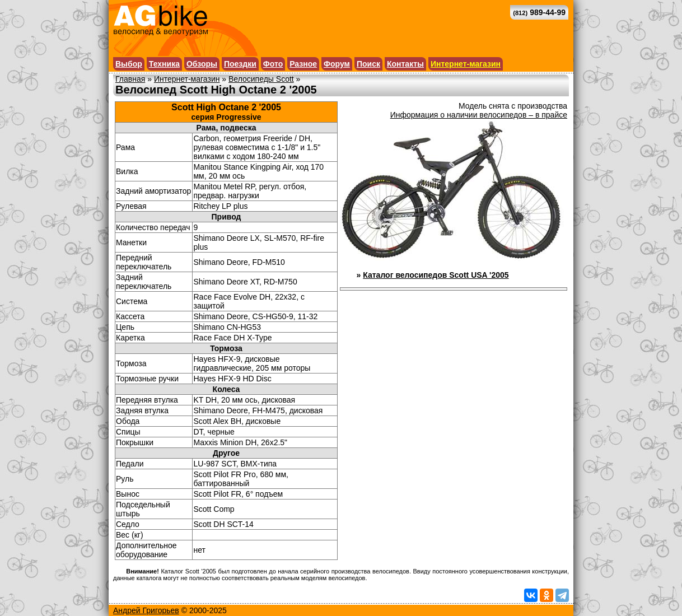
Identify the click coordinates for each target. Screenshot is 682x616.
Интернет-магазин (466, 64)
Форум (337, 64)
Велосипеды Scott (261, 79)
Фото (273, 64)
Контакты (405, 64)
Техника (164, 64)
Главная (130, 79)
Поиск (368, 64)
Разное (303, 64)
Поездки (240, 64)
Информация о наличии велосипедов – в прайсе (479, 115)
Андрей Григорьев (146, 610)
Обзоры (202, 64)
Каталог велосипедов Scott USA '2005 (436, 275)
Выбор (129, 64)
